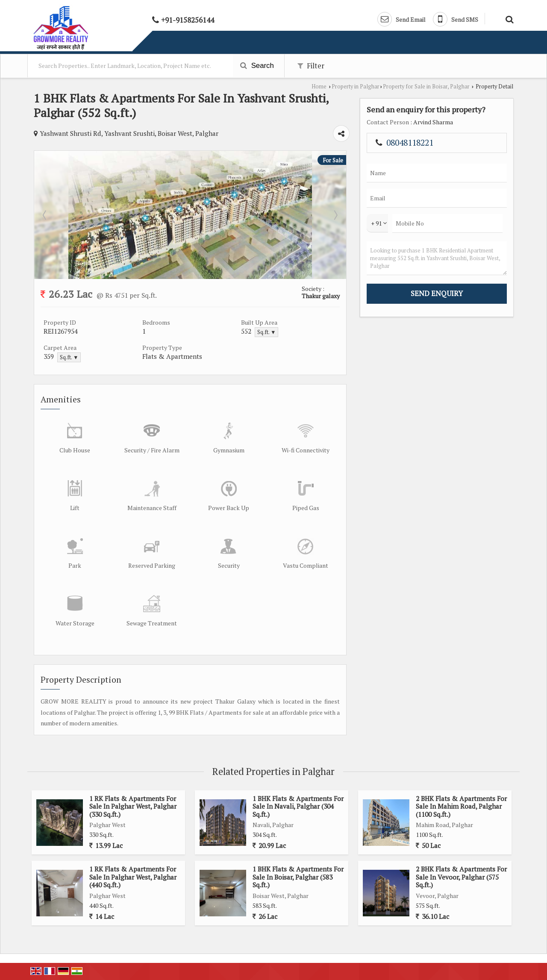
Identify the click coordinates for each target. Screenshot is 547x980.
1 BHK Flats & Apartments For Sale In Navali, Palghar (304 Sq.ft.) (298, 806)
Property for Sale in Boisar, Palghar (426, 87)
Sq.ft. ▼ (266, 332)
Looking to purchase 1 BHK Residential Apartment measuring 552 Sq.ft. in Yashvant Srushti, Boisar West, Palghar (437, 258)
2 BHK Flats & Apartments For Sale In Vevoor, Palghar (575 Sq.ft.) (461, 877)
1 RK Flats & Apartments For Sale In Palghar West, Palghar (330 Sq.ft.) (133, 806)
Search (257, 66)
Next (335, 215)
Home (319, 87)
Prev (45, 215)
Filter (311, 66)
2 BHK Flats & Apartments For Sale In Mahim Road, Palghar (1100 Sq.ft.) (461, 806)
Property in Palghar (356, 87)
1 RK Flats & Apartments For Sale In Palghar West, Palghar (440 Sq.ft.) (133, 877)
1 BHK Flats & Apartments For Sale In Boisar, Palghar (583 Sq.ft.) (298, 877)
